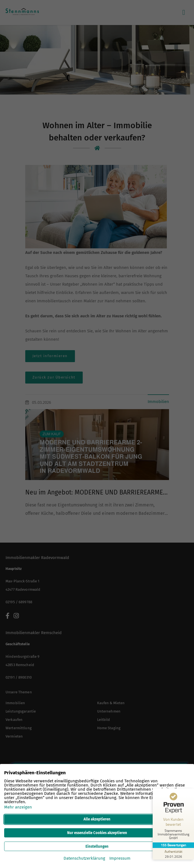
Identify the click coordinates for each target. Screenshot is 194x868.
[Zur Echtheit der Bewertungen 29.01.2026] (173, 854)
